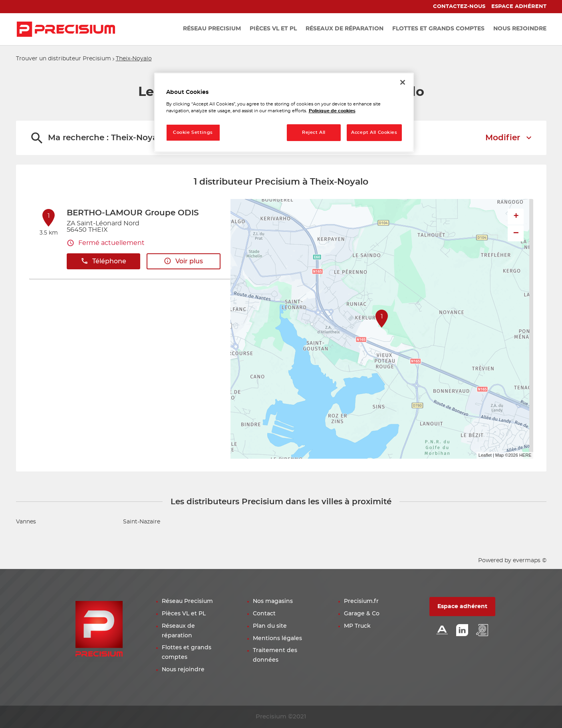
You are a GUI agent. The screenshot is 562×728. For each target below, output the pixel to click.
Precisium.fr (361, 601)
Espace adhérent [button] (462, 607)
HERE (525, 455)
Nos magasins (273, 601)
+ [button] (516, 217)
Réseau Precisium (187, 601)
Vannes (26, 522)
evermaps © (530, 561)
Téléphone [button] (103, 261)
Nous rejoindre (183, 670)
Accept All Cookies (374, 132)
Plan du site (270, 626)
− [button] (516, 233)
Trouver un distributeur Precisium (64, 59)
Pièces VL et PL (184, 614)
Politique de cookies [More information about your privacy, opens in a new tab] (332, 111)
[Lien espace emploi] (482, 631)
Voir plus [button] (183, 261)
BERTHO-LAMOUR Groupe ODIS (133, 213)
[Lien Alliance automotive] (442, 631)
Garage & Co (362, 614)
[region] (284, 112)
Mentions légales (277, 638)
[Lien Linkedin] (462, 631)
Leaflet (485, 455)
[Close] (403, 82)
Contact (264, 614)
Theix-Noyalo (134, 59)
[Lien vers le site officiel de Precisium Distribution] (66, 29)
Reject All (314, 132)
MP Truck (357, 626)
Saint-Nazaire (142, 522)
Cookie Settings (193, 132)
